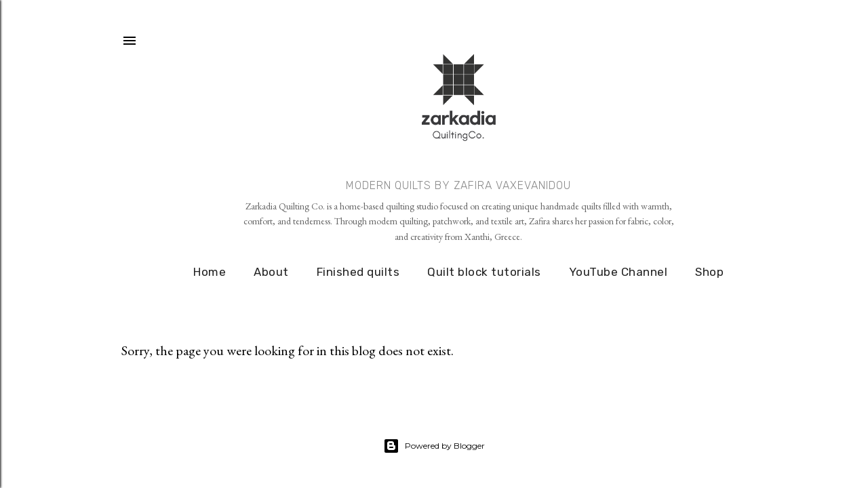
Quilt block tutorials (484, 272)
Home (210, 272)
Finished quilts (358, 272)
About (271, 272)
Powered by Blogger (434, 446)
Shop (709, 272)
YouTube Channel (618, 272)
